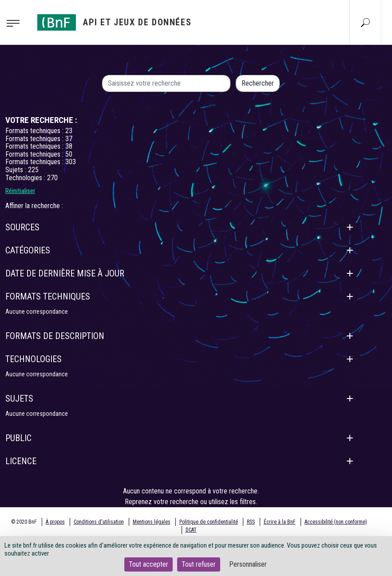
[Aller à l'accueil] (115, 22)
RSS (251, 522)
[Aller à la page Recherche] (365, 22)
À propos (55, 522)
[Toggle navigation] (16, 23)
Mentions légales (152, 522)
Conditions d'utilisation (99, 522)
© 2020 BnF (24, 522)
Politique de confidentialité (209, 522)
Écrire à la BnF (280, 522)
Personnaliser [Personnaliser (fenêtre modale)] (248, 564)
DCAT (191, 530)
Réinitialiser (20, 191)
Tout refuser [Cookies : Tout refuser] (199, 564)
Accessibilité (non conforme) (336, 522)
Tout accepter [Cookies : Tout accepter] (148, 564)
